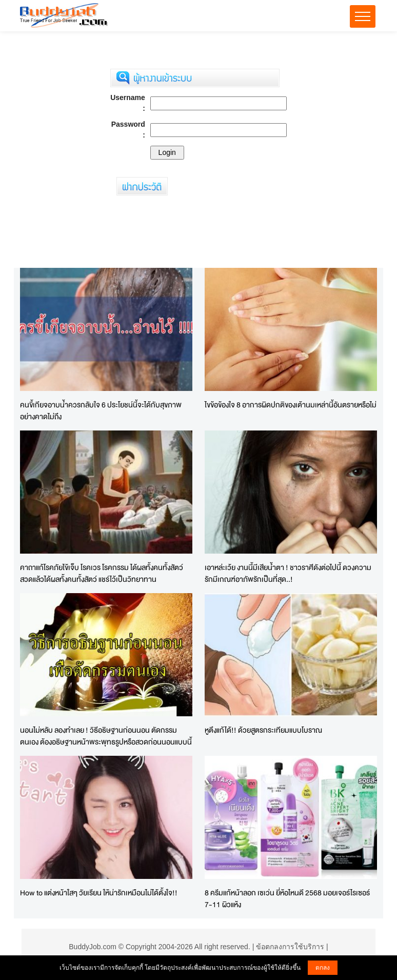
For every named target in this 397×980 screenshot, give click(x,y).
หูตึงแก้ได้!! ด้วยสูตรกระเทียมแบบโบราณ (263, 730)
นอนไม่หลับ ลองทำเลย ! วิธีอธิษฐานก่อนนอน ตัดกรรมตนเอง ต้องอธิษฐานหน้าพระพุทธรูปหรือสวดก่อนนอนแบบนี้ (106, 736)
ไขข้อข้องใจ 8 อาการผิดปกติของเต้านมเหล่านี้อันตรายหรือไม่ (291, 405)
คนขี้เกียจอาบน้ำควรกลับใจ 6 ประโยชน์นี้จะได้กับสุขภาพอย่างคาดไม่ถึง (101, 410)
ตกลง (323, 968)
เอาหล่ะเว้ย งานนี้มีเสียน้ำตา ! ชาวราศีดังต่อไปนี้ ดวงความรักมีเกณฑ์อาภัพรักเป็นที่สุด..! (288, 573)
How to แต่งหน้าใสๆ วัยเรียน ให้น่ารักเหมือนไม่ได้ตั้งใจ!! (99, 893)
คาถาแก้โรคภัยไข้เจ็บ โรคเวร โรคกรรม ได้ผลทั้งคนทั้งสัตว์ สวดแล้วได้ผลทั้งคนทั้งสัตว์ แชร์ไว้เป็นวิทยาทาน (102, 573)
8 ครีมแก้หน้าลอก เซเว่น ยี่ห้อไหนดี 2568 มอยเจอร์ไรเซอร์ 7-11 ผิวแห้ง (287, 898)
